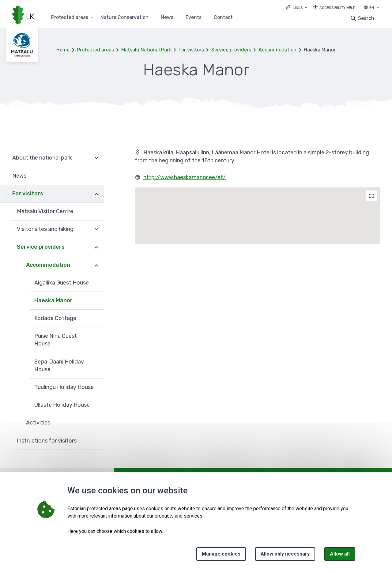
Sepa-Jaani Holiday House (59, 366)
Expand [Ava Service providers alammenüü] (96, 247)
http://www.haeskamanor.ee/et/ (185, 177)
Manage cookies (221, 554)
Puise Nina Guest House (56, 340)
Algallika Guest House (62, 283)
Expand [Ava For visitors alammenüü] (96, 194)
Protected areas (95, 50)
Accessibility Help (337, 8)
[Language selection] (378, 8)
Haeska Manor (53, 300)
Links (298, 8)
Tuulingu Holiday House (64, 387)
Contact (223, 18)
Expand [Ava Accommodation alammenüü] (96, 265)
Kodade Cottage (55, 318)
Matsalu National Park (146, 50)
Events (194, 18)
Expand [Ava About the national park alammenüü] (96, 158)
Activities (38, 423)
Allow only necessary (285, 554)
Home (63, 50)
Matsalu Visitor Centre (45, 211)
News (167, 18)
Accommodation (277, 50)
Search (366, 18)
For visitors (191, 50)
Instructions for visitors (47, 441)
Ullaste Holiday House (62, 405)
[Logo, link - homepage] (23, 16)
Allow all (340, 554)
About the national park (42, 158)
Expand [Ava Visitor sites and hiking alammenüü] (96, 229)
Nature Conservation (124, 18)
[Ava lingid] (297, 7)
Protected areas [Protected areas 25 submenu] (70, 18)
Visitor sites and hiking (45, 229)
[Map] (371, 196)
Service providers (231, 50)
